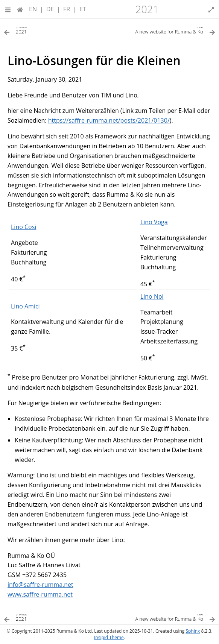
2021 (147, 9)
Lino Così (24, 227)
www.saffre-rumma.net (40, 594)
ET (83, 9)
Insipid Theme (109, 637)
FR (67, 9)
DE (50, 9)
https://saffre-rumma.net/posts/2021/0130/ (109, 120)
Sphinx (193, 631)
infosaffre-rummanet (40, 585)
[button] (8, 9)
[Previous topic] (57, 30)
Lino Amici (25, 306)
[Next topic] (162, 30)
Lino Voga (154, 222)
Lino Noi (152, 296)
